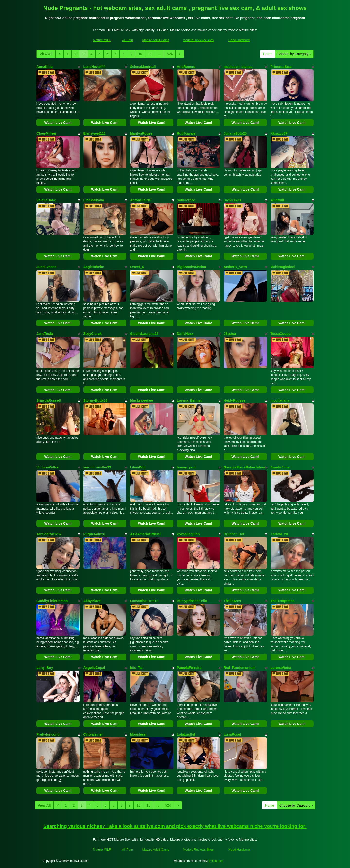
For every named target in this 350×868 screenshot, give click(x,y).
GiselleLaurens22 (144, 334)
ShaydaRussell (49, 400)
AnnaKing (44, 67)
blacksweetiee (141, 400)
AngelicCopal (94, 668)
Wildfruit (277, 200)
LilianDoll (138, 467)
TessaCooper (281, 334)
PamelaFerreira (189, 668)
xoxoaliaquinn (188, 534)
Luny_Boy (45, 668)
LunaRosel (232, 734)
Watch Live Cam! (58, 123)
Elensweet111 (95, 133)
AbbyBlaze (92, 601)
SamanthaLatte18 (144, 601)
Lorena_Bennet (189, 400)
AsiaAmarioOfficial (145, 534)
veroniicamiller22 (97, 467)
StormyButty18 (96, 400)
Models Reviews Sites (198, 40)
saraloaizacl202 (49, 534)
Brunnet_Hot (234, 534)
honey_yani (186, 467)
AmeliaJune (280, 467)
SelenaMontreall (143, 67)
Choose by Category (294, 54)
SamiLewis (232, 200)
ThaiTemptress (283, 601)
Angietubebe (94, 267)
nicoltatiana (280, 400)
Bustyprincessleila (192, 601)
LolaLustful (186, 734)
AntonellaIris (140, 200)
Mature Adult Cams (156, 40)
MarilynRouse (141, 133)
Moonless (138, 734)
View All (46, 54)
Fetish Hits (216, 861)
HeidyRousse (234, 400)
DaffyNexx (185, 334)
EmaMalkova (94, 200)
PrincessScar (281, 67)
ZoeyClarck (92, 334)
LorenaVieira (281, 668)
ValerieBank (46, 200)
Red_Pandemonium (240, 668)
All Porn (128, 40)
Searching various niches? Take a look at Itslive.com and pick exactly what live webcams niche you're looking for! (175, 826)
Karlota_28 (279, 534)
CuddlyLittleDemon (52, 601)
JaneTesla (45, 334)
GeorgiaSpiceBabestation (244, 467)
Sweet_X (137, 267)
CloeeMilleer (46, 133)
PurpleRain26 (94, 534)
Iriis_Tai (136, 668)
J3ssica (230, 334)
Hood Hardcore (239, 40)
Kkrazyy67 (279, 133)
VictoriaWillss (48, 467)
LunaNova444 (94, 67)
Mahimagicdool (283, 267)
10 (140, 54)
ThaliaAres (232, 601)
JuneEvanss (46, 267)
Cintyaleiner (93, 734)
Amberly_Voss (235, 267)
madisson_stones (238, 67)
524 (170, 54)
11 (150, 54)
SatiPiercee (186, 200)
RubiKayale (186, 133)
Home (268, 54)
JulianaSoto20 (235, 133)
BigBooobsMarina (192, 267)
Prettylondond (48, 734)
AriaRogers (186, 67)
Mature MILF (102, 40)
